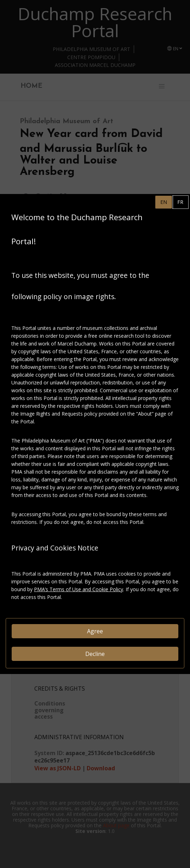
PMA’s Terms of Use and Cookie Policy (79, 589)
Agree (95, 631)
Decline (95, 654)
